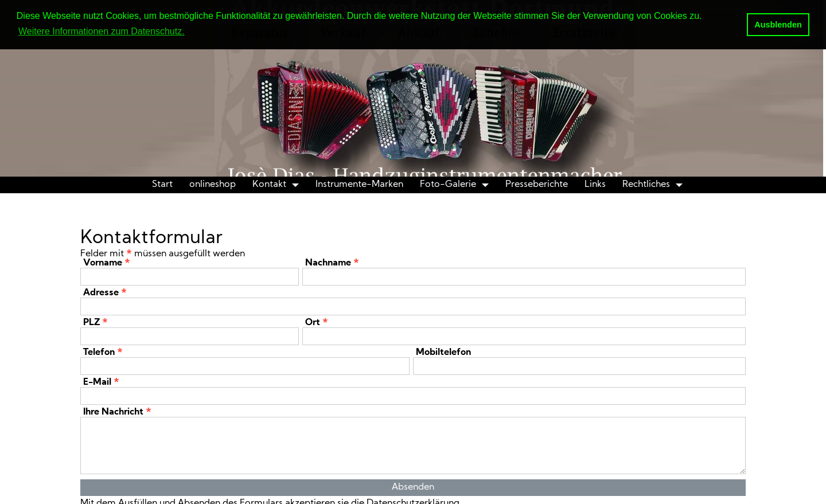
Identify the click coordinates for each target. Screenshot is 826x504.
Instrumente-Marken (359, 185)
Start (162, 185)
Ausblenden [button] (778, 25)
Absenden (413, 487)
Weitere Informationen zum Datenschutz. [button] (102, 31)
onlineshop (213, 185)
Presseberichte (537, 185)
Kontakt (269, 185)
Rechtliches (646, 185)
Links (595, 185)
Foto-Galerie (448, 185)
